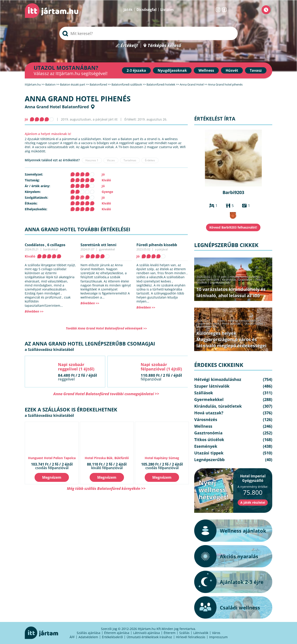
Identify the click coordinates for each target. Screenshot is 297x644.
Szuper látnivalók (208, 280)
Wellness (206, 70)
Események (206, 446)
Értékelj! (129, 46)
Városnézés (206, 419)
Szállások (204, 393)
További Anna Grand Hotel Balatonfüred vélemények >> (106, 328)
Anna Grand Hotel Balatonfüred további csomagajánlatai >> (106, 394)
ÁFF (72, 637)
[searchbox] (148, 33)
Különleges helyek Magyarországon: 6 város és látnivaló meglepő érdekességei (231, 339)
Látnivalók (201, 633)
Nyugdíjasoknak (172, 70)
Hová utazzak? (232, 323)
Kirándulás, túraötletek (237, 280)
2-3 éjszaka (136, 70)
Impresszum (218, 637)
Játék (128, 10)
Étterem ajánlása (117, 633)
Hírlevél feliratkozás (191, 637)
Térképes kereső (164, 46)
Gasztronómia (208, 433)
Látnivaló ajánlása (146, 633)
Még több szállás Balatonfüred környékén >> (106, 488)
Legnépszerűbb (220, 282)
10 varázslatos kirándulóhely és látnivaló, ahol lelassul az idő (231, 292)
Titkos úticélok (209, 440)
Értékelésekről (112, 637)
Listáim (167, 10)
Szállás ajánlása (89, 633)
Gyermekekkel (209, 399)
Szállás (184, 633)
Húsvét (232, 70)
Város (216, 633)
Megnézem (52, 477)
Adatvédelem (88, 637)
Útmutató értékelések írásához (149, 637)
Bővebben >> (34, 311)
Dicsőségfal (146, 10)
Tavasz (256, 70)
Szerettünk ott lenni (98, 245)
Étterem (170, 633)
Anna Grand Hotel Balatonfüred (57, 107)
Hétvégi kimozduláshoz (245, 277)
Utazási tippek (254, 323)
